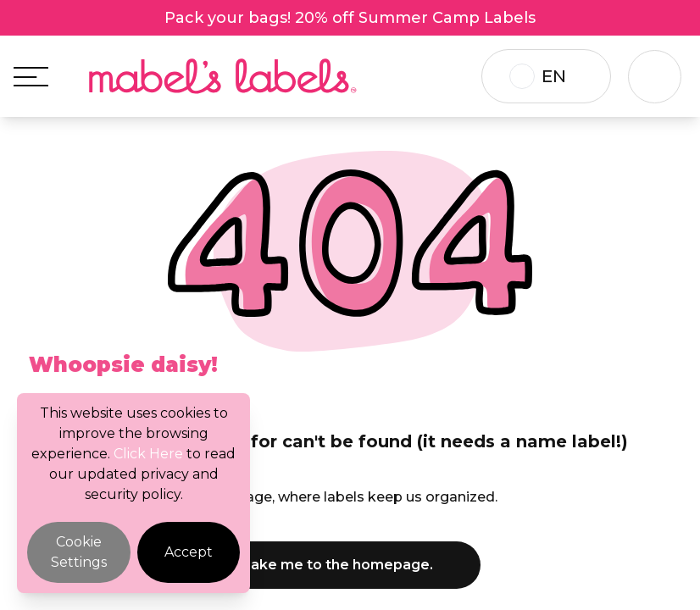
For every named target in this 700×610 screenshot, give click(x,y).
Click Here (148, 454)
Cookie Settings (79, 552)
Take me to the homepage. (350, 565)
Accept (189, 552)
